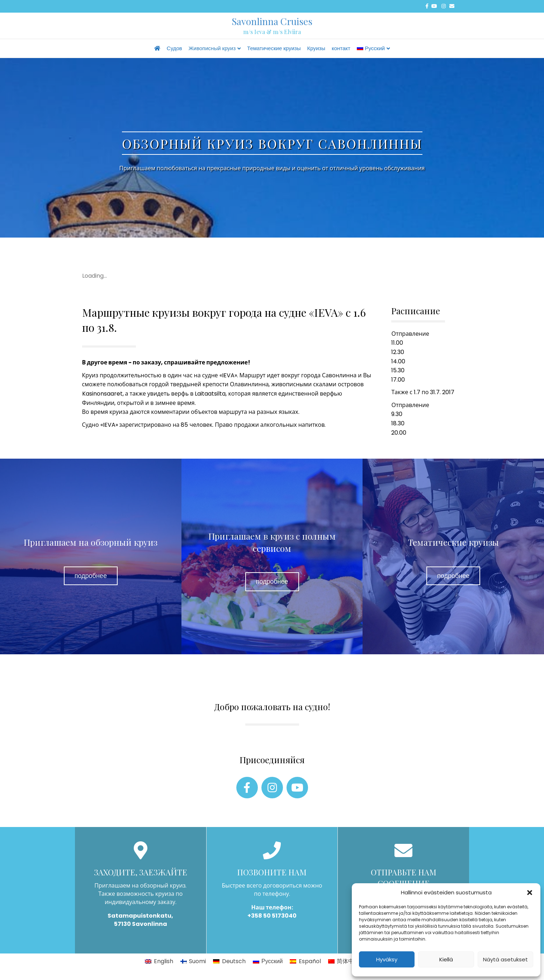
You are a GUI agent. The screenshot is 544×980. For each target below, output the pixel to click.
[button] (530, 893)
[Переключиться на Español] (305, 961)
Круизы (316, 48)
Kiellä (446, 959)
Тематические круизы (274, 48)
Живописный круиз (212, 48)
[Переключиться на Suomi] (193, 961)
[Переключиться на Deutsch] (229, 961)
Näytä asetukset (505, 959)
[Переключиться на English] (159, 961)
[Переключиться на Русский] (268, 961)
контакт (341, 48)
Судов (174, 48)
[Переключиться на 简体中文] (344, 961)
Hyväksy (387, 959)
